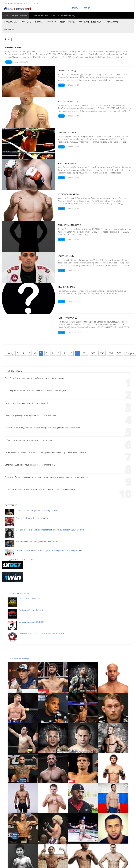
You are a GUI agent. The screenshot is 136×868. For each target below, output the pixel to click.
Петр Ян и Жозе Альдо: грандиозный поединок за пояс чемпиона (34, 378)
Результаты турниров (90, 22)
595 (119, 353)
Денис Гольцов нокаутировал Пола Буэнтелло (37, 511)
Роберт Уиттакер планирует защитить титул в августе (29, 440)
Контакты (9, 29)
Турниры (27, 22)
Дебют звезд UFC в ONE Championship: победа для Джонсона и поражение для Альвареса (45, 452)
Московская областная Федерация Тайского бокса (41, 634)
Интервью (51, 22)
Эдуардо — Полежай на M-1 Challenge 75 (34, 518)
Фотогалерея (112, 22)
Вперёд (130, 353)
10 (71, 353)
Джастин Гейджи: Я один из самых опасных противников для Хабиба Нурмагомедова (43, 428)
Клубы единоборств (18, 593)
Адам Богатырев (67, 163)
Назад (9, 353)
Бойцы (9, 62)
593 (102, 353)
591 (85, 353)
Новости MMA (11, 22)
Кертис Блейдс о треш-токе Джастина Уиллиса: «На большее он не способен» (40, 489)
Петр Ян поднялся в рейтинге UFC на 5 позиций (27, 403)
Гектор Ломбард (67, 70)
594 (111, 353)
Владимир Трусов (68, 101)
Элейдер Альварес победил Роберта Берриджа (37, 541)
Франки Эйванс (66, 287)
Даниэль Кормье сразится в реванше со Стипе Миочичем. (31, 415)
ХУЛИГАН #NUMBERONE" (30, 599)
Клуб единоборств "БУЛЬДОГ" (32, 622)
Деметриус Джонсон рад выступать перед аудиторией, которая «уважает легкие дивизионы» (47, 477)
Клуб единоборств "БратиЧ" (31, 610)
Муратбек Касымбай (69, 194)
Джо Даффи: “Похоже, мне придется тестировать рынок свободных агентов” (50, 530)
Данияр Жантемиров (69, 225)
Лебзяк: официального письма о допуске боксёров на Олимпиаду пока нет (50, 550)
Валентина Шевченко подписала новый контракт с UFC (30, 465)
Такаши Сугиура (67, 132)
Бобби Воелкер (13, 47)
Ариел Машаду (66, 256)
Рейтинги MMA (67, 22)
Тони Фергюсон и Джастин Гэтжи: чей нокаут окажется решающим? (35, 391)
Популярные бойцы (18, 658)
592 (93, 353)
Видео (38, 22)
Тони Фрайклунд (67, 318)
